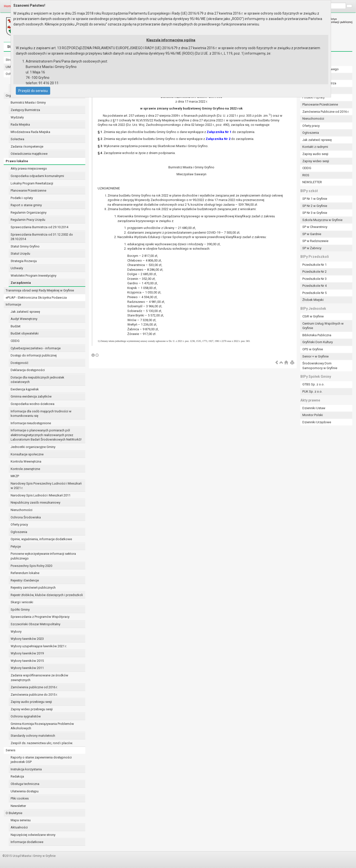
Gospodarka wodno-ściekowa (33, 404)
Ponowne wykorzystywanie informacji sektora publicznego (43, 556)
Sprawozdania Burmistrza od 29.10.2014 (39, 227)
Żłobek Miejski (313, 300)
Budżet (16, 326)
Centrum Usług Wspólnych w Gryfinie (323, 326)
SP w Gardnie (312, 234)
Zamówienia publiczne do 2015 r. (34, 695)
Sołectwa (17, 139)
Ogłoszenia (19, 532)
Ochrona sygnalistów (26, 716)
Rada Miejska (20, 124)
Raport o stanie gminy (26, 205)
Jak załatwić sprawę (25, 312)
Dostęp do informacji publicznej (34, 355)
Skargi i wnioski (22, 602)
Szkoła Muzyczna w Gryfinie (322, 220)
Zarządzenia (21, 283)
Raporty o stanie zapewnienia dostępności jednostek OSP (41, 760)
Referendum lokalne (25, 573)
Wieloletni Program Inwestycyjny (33, 276)
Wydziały (17, 117)
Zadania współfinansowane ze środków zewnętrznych (39, 678)
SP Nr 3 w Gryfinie (315, 213)
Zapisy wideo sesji (316, 161)
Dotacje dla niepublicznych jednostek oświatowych (37, 380)
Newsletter (18, 806)
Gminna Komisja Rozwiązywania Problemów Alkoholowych (42, 726)
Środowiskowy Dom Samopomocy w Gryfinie (320, 366)
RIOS (306, 175)
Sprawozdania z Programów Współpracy (40, 617)
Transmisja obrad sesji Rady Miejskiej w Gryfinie (40, 290)
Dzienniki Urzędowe (317, 422)
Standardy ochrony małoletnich (33, 736)
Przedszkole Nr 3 (314, 279)
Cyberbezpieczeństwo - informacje (36, 348)
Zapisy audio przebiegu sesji (31, 702)
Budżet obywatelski (25, 333)
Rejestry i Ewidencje (25, 580)
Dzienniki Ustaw (314, 408)
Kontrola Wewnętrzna (26, 461)
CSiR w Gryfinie (313, 316)
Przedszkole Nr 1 (314, 265)
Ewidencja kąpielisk (25, 389)
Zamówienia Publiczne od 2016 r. (326, 112)
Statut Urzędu (20, 254)
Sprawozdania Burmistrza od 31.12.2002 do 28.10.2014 (42, 237)
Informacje (13, 304)
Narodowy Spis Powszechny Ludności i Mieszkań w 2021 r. (46, 486)
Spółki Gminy (20, 610)
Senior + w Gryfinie (315, 356)
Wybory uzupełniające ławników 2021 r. (39, 646)
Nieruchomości (22, 510)
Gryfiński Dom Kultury (318, 342)
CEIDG (15, 341)
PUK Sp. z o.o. (312, 391)
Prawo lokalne (17, 161)
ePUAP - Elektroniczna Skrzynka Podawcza (36, 298)
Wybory (16, 632)
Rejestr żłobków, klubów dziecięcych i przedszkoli (47, 595)
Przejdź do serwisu (33, 91)
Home (8, 6)
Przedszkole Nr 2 (314, 272)
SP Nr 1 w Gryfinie (315, 199)
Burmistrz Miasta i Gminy (28, 102)
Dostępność (20, 363)
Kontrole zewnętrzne (25, 469)
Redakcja (17, 776)
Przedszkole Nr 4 (314, 286)
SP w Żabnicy (312, 248)
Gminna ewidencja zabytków (31, 396)
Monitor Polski (313, 415)
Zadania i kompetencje (27, 146)
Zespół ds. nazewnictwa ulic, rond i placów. (42, 743)
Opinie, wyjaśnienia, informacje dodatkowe (41, 539)
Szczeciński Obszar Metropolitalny (35, 624)
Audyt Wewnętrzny (24, 319)
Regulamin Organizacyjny (29, 212)
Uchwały (17, 268)
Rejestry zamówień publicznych (33, 588)
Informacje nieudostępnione (31, 423)
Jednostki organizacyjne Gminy (33, 447)
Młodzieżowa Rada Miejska (30, 132)
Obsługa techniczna (25, 784)
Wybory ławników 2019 (27, 653)
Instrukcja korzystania (26, 769)
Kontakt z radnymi (315, 147)
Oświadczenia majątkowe (29, 154)
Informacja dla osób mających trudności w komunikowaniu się (41, 414)
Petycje (16, 546)
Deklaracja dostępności (28, 370)
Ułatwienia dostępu (25, 791)
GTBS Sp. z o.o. (313, 384)
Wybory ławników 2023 (27, 639)
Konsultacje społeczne (27, 454)
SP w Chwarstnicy (315, 227)
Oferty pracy (19, 524)
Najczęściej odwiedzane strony (33, 835)
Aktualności (19, 827)
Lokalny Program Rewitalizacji (32, 183)
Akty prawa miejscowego (29, 168)
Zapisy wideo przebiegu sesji (32, 709)
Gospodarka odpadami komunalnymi (37, 176)
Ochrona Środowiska (26, 517)
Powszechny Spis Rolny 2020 (31, 566)
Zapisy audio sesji (315, 154)
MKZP (15, 476)
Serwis (11, 750)
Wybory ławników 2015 (27, 661)
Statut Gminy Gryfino (25, 246)
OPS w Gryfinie (313, 349)
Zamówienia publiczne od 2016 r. (34, 687)
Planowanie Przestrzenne (28, 190)
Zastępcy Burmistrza (25, 110)
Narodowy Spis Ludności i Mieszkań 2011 (41, 495)
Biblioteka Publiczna (317, 335)
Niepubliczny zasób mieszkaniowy (35, 502)
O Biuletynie (14, 813)
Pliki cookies (20, 798)
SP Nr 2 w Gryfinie (315, 206)
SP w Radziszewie (315, 241)
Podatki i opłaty (22, 198)
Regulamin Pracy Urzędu (28, 220)
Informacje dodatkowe (27, 842)
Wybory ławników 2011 (27, 668)
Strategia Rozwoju (24, 261)
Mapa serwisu (21, 820)
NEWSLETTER (312, 182)
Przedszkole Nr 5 (314, 293)
